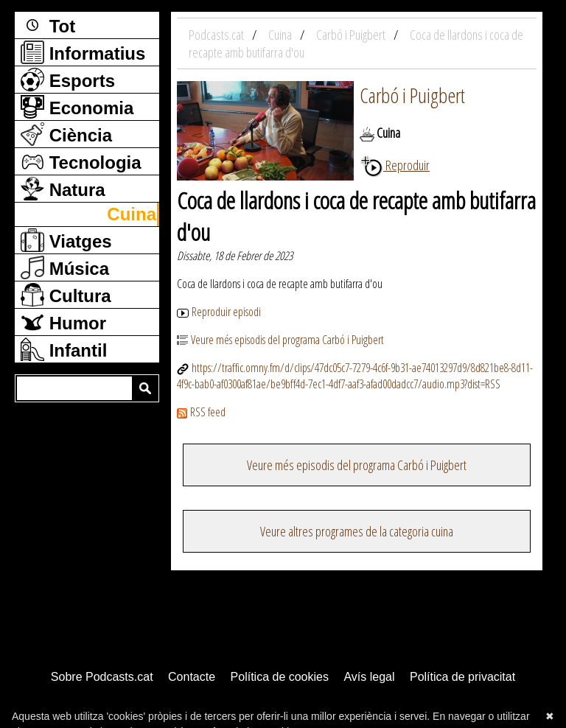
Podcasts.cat (217, 35)
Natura (63, 189)
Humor (63, 322)
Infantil (64, 349)
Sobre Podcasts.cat (102, 677)
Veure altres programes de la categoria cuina (357, 531)
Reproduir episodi (219, 312)
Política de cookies (280, 677)
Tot (48, 25)
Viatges (66, 240)
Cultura (66, 295)
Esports (68, 80)
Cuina (132, 214)
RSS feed (201, 412)
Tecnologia (81, 161)
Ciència (66, 134)
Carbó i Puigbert (412, 95)
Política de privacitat (462, 677)
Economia (77, 107)
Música (65, 267)
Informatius (83, 52)
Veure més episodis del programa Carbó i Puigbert (280, 340)
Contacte (192, 677)
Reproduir (395, 165)
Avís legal (369, 677)
